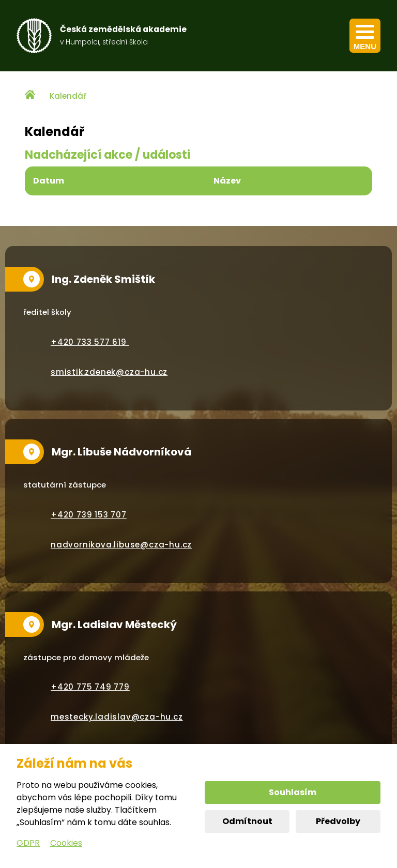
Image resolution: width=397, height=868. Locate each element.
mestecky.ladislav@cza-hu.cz (117, 717)
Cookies (66, 843)
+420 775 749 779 (90, 687)
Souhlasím (293, 792)
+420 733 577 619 (90, 342)
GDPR (28, 843)
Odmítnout (247, 821)
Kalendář (68, 96)
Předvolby (338, 821)
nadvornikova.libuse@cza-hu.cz (121, 545)
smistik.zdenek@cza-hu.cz (109, 372)
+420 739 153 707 (89, 515)
